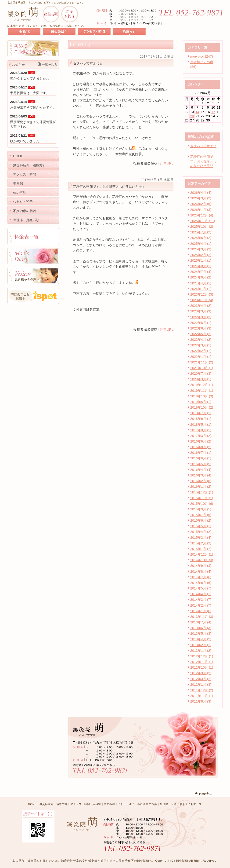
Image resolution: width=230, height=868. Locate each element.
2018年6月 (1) (201, 419)
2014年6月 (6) (201, 583)
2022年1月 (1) (201, 357)
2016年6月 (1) (201, 458)
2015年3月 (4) (201, 538)
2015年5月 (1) (201, 526)
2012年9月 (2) (201, 673)
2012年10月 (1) (202, 667)
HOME (32, 804)
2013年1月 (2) (201, 651)
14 (197, 112)
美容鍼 (97, 804)
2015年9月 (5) (201, 509)
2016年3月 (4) (201, 475)
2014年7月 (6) (201, 577)
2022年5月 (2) (201, 334)
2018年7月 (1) (201, 413)
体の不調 (109, 804)
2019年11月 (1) (202, 391)
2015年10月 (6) (202, 504)
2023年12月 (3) (202, 294)
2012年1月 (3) (201, 685)
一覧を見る (49, 64)
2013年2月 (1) (201, 645)
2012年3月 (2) (201, 679)
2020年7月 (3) (201, 374)
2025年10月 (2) (202, 227)
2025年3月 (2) (201, 249)
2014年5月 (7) (201, 588)
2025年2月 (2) (201, 255)
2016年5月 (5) (201, 464)
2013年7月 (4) (201, 622)
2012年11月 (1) (202, 662)
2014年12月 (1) (202, 554)
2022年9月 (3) (201, 317)
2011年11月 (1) (202, 696)
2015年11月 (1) (202, 498)
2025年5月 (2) (201, 238)
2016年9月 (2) (201, 441)
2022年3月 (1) (201, 345)
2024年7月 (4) (201, 272)
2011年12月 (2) (202, 690)
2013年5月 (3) (201, 634)
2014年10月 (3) (202, 560)
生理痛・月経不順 (171, 804)
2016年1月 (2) (201, 487)
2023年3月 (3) (201, 311)
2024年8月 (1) (201, 266)
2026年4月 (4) (201, 193)
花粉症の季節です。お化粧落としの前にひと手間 (203, 161)
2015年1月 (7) (201, 549)
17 (213, 112)
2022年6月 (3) (201, 328)
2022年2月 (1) (201, 351)
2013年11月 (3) (202, 617)
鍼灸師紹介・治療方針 (54, 804)
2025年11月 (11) (203, 221)
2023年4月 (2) (201, 306)
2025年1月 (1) (201, 260)
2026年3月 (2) (201, 198)
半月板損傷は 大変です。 (30, 93)
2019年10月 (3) (202, 396)
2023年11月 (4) (202, 300)
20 (192, 116)
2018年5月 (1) (201, 425)
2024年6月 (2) (201, 277)
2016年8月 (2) (201, 447)
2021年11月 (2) (202, 362)
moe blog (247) (202, 56)
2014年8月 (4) (201, 571)
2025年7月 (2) (201, 232)
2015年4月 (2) (201, 532)
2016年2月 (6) (201, 481)
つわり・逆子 (126, 804)
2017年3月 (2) (201, 436)
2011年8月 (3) (201, 701)
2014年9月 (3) (201, 566)
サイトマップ (193, 804)
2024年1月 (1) (201, 289)
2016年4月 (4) (201, 470)
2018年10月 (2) (202, 407)
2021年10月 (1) (202, 368)
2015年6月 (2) (201, 520)
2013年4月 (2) (201, 639)
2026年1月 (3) (201, 210)
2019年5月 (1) (201, 402)
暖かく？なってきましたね (30, 78)
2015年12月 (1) (202, 492)
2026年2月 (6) (201, 204)
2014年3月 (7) (201, 600)
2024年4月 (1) (201, 283)
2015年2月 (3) (201, 543)
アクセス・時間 (80, 804)
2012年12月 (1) (202, 656)
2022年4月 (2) (201, 340)
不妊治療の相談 (147, 804)
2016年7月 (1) (201, 453)
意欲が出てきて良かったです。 (33, 107)
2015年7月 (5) (201, 515)
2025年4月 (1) (201, 244)
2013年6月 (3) (201, 628)
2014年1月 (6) (201, 611)
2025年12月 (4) (202, 215)
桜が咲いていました (25, 141)
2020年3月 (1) (201, 379)
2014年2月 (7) (201, 605)
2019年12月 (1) (202, 385)
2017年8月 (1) (201, 430)
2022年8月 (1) (201, 323)
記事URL (167, 163)
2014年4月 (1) (201, 594)
